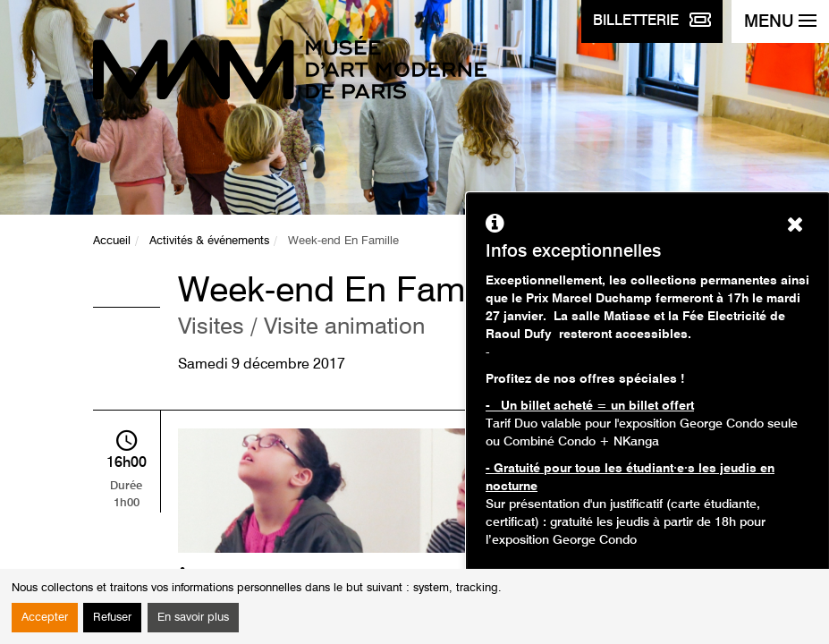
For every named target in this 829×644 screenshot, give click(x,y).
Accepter (45, 618)
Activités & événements (209, 241)
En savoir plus (193, 618)
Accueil (112, 241)
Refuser (112, 618)
